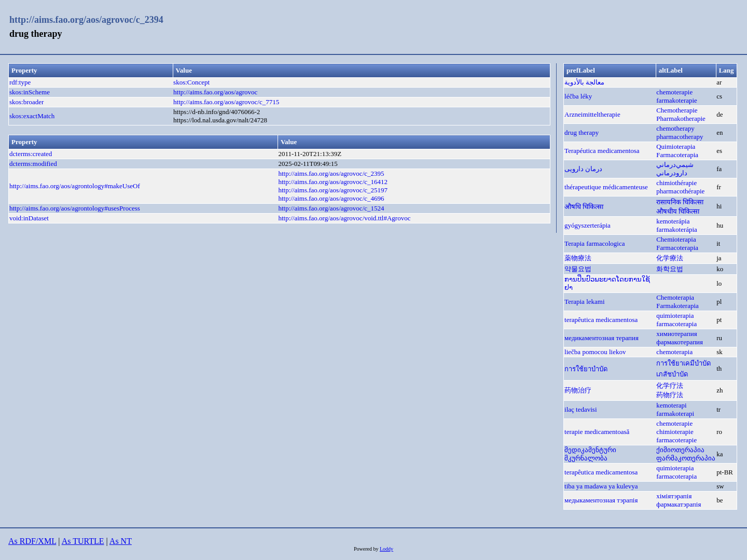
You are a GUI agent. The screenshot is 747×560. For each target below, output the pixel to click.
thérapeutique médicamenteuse (606, 187)
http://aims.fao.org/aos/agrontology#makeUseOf (75, 186)
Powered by (367, 549)
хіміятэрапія (674, 496)
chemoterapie (674, 92)
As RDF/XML (32, 541)
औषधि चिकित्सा (584, 207)
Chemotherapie (677, 110)
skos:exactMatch (32, 116)
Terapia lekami (584, 302)
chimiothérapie (676, 183)
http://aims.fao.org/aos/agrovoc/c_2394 (86, 20)
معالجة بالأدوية (584, 82)
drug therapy (582, 132)
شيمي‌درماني (675, 165)
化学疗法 (670, 386)
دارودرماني (672, 173)
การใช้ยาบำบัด (586, 369)
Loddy (386, 549)
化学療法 (670, 258)
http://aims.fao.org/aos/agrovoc (215, 92)
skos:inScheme (30, 92)
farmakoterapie (677, 100)
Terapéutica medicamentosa (602, 151)
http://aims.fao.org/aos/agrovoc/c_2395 (331, 173)
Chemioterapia (676, 239)
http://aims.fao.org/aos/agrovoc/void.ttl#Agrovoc (344, 218)
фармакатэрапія (679, 504)
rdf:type (20, 82)
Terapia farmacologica (594, 243)
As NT (121, 541)
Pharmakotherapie (681, 118)
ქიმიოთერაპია (680, 450)
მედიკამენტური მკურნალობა (590, 454)
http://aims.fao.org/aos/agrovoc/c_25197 (333, 190)
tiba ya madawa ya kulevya (601, 486)
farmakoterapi (675, 414)
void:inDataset (29, 218)
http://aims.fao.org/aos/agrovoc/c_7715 (226, 102)
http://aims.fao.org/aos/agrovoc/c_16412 (333, 182)
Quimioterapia (676, 146)
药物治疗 (578, 390)
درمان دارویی (583, 169)
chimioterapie (675, 432)
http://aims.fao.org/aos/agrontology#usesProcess (75, 208)
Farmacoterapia (677, 155)
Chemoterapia (675, 297)
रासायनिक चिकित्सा (680, 202)
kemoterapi (671, 405)
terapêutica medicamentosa (601, 320)
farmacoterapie (676, 440)
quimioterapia (675, 316)
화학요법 (670, 269)
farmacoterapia (676, 324)
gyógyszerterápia (587, 225)
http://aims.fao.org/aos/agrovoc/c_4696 (331, 198)
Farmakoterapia (677, 306)
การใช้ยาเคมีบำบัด (683, 363)
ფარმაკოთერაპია (686, 458)
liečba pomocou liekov (595, 352)
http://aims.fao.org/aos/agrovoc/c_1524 (331, 208)
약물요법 (578, 269)
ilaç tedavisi (580, 409)
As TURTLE (83, 541)
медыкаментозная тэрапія (601, 500)
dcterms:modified (33, 164)
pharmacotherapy (680, 137)
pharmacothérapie (680, 191)
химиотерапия (676, 334)
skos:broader (26, 102)
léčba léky (578, 96)
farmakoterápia (677, 229)
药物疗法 (670, 395)
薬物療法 (578, 258)
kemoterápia (673, 221)
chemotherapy (675, 128)
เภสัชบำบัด (672, 374)
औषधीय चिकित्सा (678, 211)
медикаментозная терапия (601, 338)
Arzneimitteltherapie (592, 114)
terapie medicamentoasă (597, 432)
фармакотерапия (680, 342)
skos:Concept (191, 82)
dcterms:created (31, 154)
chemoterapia (674, 352)
